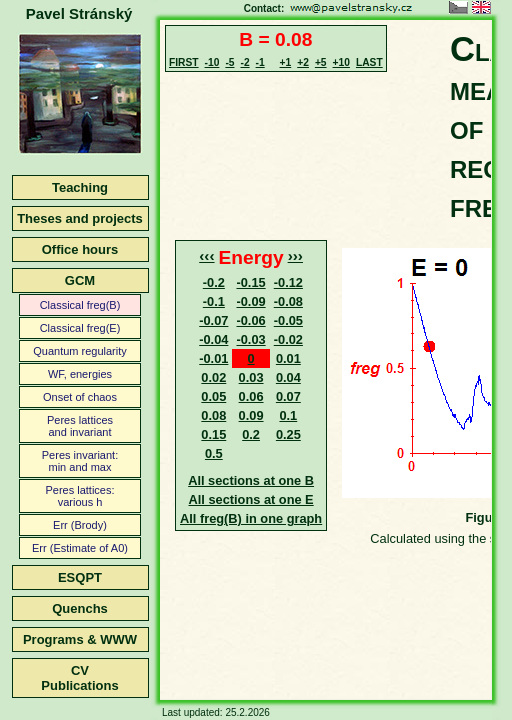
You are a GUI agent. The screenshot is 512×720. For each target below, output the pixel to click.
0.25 (288, 434)
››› (295, 255)
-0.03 (250, 339)
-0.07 (213, 320)
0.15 (213, 434)
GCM (80, 280)
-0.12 (288, 282)
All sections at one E (251, 499)
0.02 (213, 377)
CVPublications (79, 678)
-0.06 (250, 320)
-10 (212, 62)
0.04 (288, 377)
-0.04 (213, 339)
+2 (303, 62)
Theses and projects (80, 218)
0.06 (251, 396)
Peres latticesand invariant (80, 426)
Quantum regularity (80, 351)
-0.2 (214, 282)
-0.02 (288, 339)
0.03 (251, 377)
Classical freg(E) (80, 328)
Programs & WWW (80, 639)
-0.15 (250, 282)
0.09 (251, 415)
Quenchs (80, 608)
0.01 (288, 358)
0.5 (214, 453)
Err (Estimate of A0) (80, 548)
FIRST (184, 62)
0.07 (288, 396)
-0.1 (214, 301)
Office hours (80, 249)
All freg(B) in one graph (251, 518)
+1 (286, 62)
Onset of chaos (80, 397)
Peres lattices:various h (79, 496)
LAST (369, 62)
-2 (244, 62)
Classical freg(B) (80, 305)
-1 (260, 62)
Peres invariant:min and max (80, 461)
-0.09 (250, 301)
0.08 (213, 415)
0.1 (288, 415)
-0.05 (288, 320)
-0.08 (288, 301)
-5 (229, 62)
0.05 (213, 396)
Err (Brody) (80, 525)
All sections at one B (251, 480)
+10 (341, 62)
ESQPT (80, 577)
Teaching (80, 187)
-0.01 (213, 358)
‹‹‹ (206, 255)
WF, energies (80, 374)
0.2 (251, 434)
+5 (321, 62)
